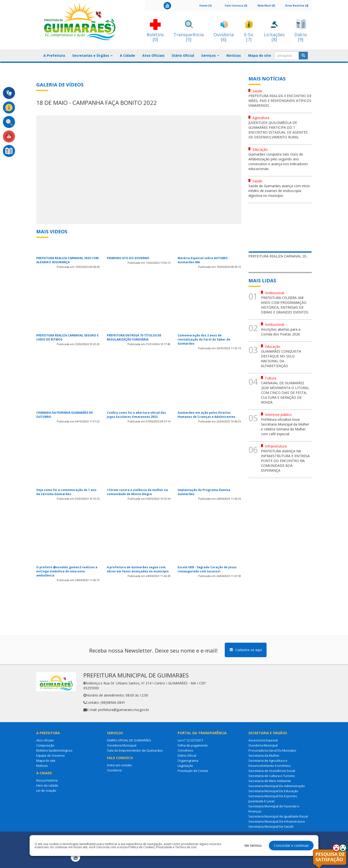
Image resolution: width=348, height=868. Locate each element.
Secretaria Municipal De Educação (273, 791)
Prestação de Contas (193, 771)
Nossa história (47, 780)
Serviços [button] (210, 55)
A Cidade (127, 55)
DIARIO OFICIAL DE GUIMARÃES (129, 740)
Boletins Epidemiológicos (54, 750)
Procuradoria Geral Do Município (272, 750)
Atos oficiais (45, 740)
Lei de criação (46, 790)
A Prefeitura (54, 55)
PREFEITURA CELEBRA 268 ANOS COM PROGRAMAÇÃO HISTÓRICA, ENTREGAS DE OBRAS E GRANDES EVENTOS (285, 305)
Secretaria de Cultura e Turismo (272, 776)
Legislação (185, 766)
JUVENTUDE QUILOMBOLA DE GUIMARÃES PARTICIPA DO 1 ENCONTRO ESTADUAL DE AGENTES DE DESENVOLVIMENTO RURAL (278, 130)
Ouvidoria (114, 770)
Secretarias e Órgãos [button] (92, 55)
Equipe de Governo (51, 755)
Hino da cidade (47, 785)
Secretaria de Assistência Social (272, 771)
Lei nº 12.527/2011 (190, 740)
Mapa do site (260, 55)
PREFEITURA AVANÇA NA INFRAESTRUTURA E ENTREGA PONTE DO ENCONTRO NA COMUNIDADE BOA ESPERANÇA (285, 461)
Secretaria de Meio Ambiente (270, 781)
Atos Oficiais (153, 55)
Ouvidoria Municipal (122, 745)
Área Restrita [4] (297, 5)
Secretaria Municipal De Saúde (271, 826)
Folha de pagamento (193, 745)
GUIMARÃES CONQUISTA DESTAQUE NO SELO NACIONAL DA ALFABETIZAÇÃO (281, 359)
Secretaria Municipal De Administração (277, 786)
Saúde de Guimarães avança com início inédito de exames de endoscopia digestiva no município (279, 191)
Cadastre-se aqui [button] (246, 650)
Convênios (185, 750)
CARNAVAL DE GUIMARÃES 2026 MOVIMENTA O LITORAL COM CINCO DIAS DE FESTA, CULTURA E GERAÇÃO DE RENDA (285, 393)
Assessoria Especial (263, 740)
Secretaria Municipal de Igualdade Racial (278, 816)
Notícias (234, 55)
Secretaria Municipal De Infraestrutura (277, 821)
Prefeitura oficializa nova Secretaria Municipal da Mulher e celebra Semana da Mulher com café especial (285, 427)
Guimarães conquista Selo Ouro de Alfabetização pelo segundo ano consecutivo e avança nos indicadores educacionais (278, 161)
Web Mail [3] (266, 5)
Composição (45, 745)
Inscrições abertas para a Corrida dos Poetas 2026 (281, 332)
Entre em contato (120, 765)
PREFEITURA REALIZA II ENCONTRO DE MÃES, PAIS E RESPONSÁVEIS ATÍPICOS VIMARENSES (280, 101)
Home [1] (205, 5)
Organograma (188, 761)
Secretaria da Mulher (264, 755)
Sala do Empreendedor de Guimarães (135, 750)
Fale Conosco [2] (236, 5)
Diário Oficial (183, 55)
